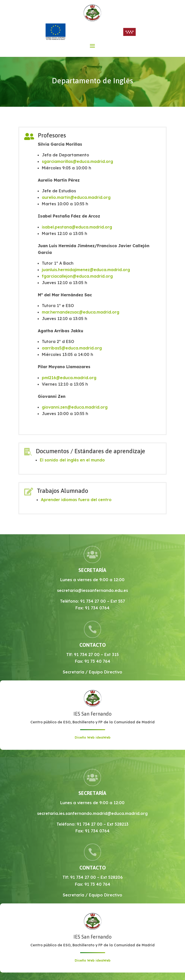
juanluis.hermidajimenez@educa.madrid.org (86, 270)
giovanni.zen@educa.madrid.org (75, 407)
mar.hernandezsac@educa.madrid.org (81, 312)
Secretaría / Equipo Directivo (92, 672)
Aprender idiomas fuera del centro (76, 500)
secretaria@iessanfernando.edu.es (92, 590)
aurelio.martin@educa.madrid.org (76, 197)
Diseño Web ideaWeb (93, 737)
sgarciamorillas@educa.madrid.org (77, 161)
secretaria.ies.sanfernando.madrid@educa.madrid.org (92, 813)
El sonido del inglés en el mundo (72, 460)
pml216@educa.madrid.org (69, 378)
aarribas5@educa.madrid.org (72, 348)
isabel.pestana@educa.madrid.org (77, 227)
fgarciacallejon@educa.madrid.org (77, 276)
